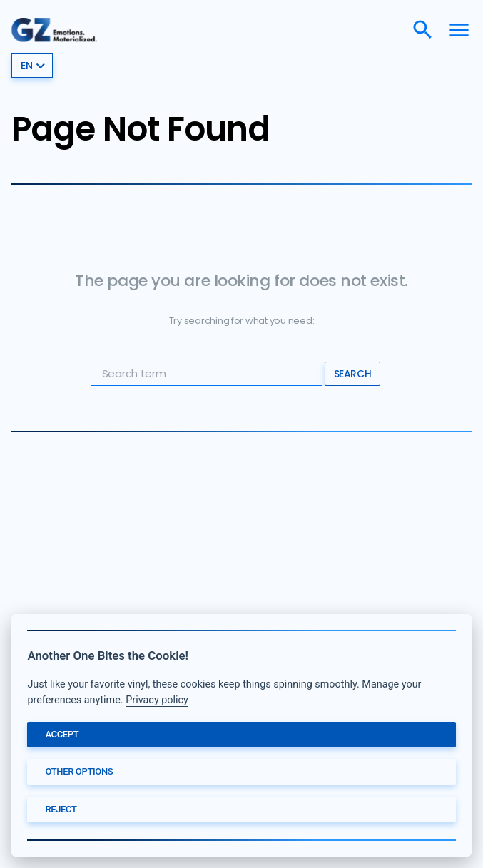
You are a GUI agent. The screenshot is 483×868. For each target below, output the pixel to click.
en (33, 66)
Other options (79, 771)
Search (352, 374)
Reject (61, 809)
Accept (62, 734)
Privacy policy (157, 700)
